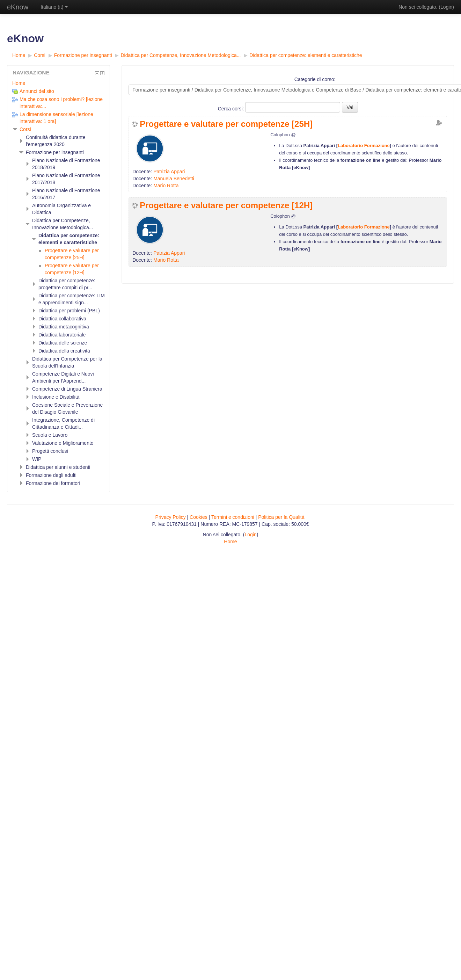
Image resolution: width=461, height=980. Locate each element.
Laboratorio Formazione (364, 146)
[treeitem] (58, 83)
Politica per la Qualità (281, 517)
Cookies (199, 517)
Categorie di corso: (315, 79)
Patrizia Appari (169, 172)
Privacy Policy (171, 517)
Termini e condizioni (233, 517)
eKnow (18, 7)
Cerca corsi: (232, 109)
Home (19, 83)
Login (446, 7)
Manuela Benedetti (174, 179)
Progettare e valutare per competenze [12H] (226, 205)
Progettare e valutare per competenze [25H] (226, 124)
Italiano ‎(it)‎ (54, 7)
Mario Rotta (166, 186)
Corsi (25, 129)
